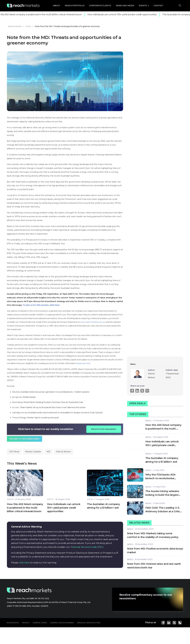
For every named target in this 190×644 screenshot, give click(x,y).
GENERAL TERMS (40, 623)
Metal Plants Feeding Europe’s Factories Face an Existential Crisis (53, 402)
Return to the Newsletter (104, 429)
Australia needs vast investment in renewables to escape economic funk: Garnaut (65, 413)
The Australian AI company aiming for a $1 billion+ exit (162, 460)
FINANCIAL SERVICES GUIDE (89, 623)
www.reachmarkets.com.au (93, 322)
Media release (29, 397)
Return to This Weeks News (24, 439)
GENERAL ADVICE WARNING (62, 623)
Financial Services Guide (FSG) (87, 547)
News (10, 499)
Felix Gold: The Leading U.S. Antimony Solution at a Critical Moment (164, 510)
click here (24, 563)
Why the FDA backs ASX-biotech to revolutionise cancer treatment (161, 477)
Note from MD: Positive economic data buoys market (155, 551)
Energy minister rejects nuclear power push (39, 418)
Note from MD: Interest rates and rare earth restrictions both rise (154, 566)
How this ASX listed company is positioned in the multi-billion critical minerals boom (25, 508)
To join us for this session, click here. (41, 305)
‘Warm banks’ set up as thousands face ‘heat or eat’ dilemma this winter (53, 407)
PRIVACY (26, 623)
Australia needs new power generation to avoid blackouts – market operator (55, 392)
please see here (83, 363)
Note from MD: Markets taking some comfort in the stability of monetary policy (153, 535)
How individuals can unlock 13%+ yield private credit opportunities (124, 14)
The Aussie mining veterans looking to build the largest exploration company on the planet (163, 493)
